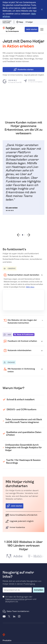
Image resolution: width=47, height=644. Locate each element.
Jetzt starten (32, 29)
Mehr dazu (30, 287)
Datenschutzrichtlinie (15, 599)
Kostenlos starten (24, 70)
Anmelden (39, 590)
